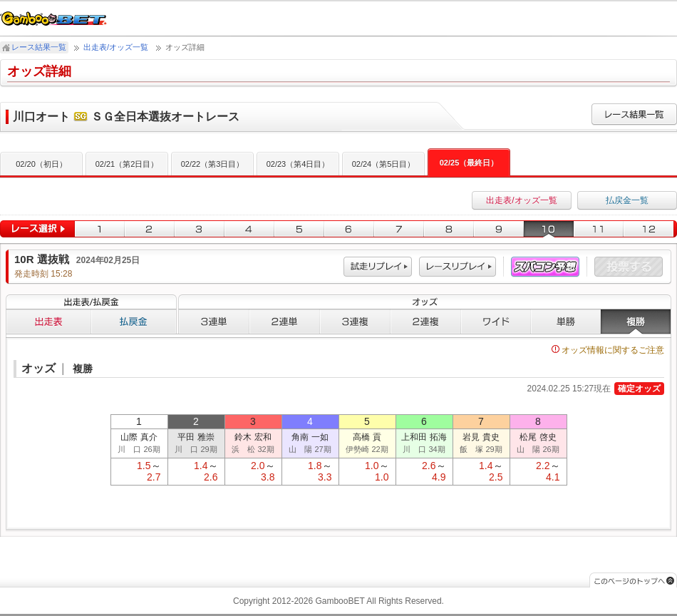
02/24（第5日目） (384, 164)
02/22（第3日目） (213, 164)
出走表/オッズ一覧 (116, 47)
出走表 (48, 322)
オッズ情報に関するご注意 (608, 350)
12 (650, 229)
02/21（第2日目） (127, 164)
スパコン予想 (545, 267)
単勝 (566, 322)
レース (458, 267)
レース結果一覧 (39, 47)
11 (599, 229)
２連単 (285, 322)
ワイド (496, 322)
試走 (378, 267)
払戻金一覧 (627, 200)
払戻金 (134, 322)
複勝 (636, 322)
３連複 (355, 322)
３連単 (214, 322)
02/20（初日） (41, 164)
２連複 (426, 322)
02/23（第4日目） (298, 164)
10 (549, 229)
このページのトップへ (633, 580)
